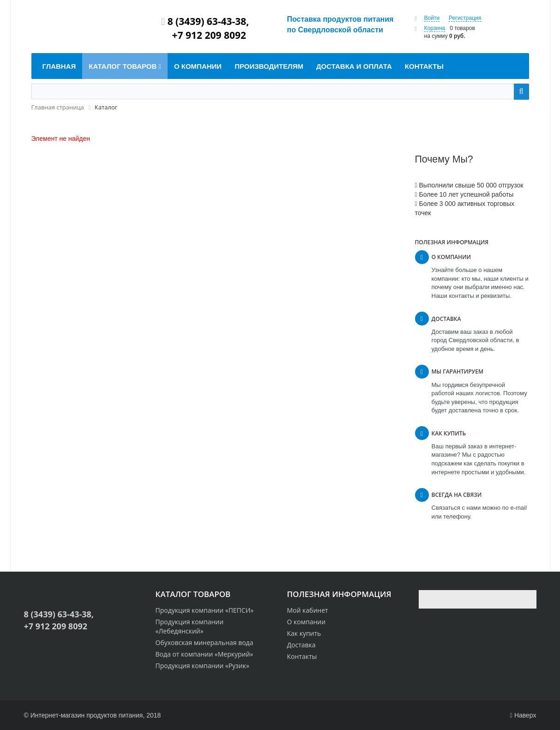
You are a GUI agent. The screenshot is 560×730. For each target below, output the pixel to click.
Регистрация (465, 18)
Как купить (304, 633)
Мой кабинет (308, 610)
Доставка (301, 645)
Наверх (523, 715)
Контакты (302, 656)
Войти (432, 18)
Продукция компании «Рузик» (202, 666)
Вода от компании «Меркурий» (205, 654)
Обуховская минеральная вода (205, 643)
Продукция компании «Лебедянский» (190, 626)
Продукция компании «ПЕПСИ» (205, 610)
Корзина (435, 28)
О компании (307, 622)
